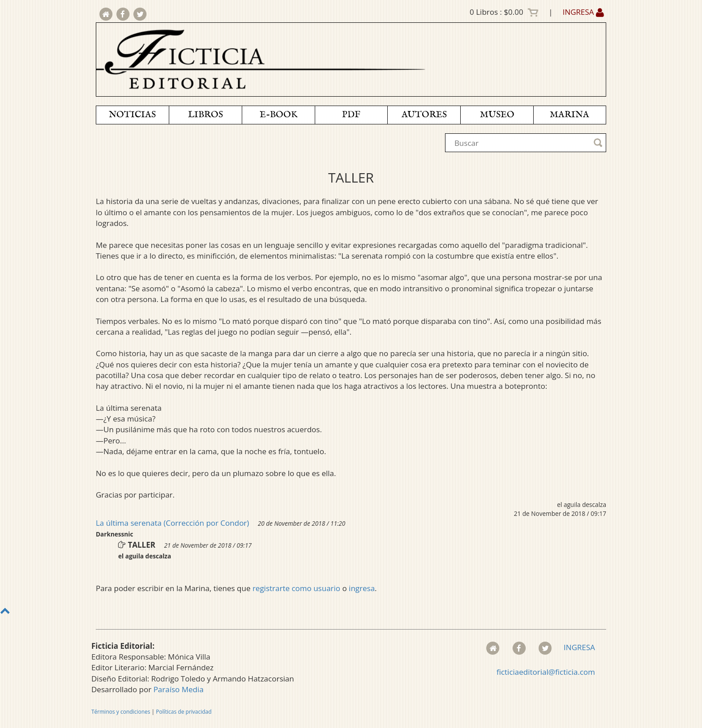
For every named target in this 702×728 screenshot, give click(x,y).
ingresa (362, 588)
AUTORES (424, 115)
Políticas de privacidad (184, 712)
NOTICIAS (132, 115)
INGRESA (583, 12)
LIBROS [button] (205, 115)
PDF (351, 115)
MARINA (569, 115)
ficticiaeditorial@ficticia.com (546, 672)
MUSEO (497, 115)
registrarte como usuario (296, 588)
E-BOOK (278, 115)
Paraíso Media (179, 689)
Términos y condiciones (121, 712)
